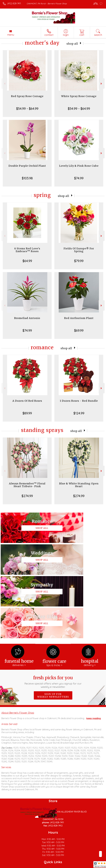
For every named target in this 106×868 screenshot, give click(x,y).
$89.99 (27, 413)
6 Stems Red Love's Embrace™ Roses (27, 250)
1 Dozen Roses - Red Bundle (79, 401)
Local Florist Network (46, 866)
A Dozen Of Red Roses (27, 401)
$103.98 (27, 178)
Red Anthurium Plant (79, 318)
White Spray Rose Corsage (79, 96)
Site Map (63, 866)
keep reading (94, 655)
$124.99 (79, 413)
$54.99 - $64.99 (27, 109)
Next (102, 84)
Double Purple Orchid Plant (27, 166)
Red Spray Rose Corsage (27, 96)
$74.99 (79, 178)
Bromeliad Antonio (27, 318)
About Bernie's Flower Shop (18, 649)
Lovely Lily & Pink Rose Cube (79, 166)
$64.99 (27, 261)
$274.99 (27, 496)
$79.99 (79, 261)
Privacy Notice (27, 866)
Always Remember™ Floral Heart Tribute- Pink (27, 485)
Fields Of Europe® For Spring (79, 250)
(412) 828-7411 (14, 3)
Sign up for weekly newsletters (53, 632)
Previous (4, 84)
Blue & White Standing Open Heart (79, 485)
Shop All (72, 43)
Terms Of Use (10, 866)
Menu (11, 35)
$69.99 (79, 330)
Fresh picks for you (53, 618)
